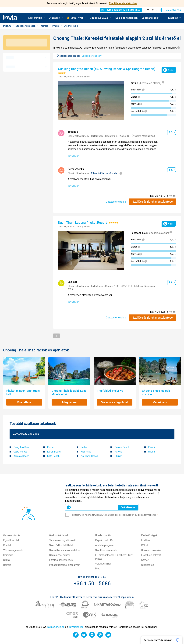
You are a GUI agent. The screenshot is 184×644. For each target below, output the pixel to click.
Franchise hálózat (151, 555)
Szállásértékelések (126, 18)
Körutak (7, 545)
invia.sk (60, 627)
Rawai (151, 447)
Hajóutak (8, 555)
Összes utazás (12, 535)
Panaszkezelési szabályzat (65, 565)
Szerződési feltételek (61, 545)
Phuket (56, 26)
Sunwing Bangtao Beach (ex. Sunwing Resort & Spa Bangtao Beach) (107, 69)
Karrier (145, 560)
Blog (98, 569)
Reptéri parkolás (104, 540)
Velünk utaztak (103, 564)
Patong (118, 452)
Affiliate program (104, 545)
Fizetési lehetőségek (61, 560)
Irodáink (146, 540)
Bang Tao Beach (22, 447)
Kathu (84, 447)
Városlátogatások (13, 550)
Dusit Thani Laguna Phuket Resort (83, 223)
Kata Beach (53, 456)
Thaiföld (44, 26)
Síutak (7, 560)
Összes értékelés (116, 202)
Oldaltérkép (148, 565)
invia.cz (51, 627)
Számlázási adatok (60, 555)
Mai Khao (86, 452)
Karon (50, 447)
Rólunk (145, 545)
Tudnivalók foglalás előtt (63, 540)
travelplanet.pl (76, 627)
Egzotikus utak (11, 540)
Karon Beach (54, 452)
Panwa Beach (122, 447)
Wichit (151, 452)
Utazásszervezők (151, 550)
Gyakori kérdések (59, 535)
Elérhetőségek (149, 535)
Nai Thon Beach (89, 456)
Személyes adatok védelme (65, 550)
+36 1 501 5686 (92, 583)
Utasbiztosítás (103, 535)
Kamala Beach (21, 456)
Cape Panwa (20, 452)
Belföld (7, 565)
